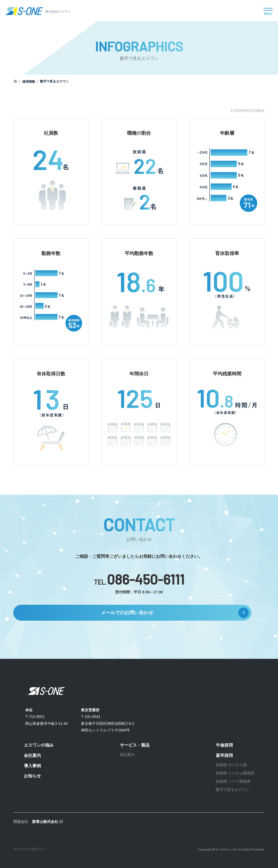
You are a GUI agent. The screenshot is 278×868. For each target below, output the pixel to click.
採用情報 (29, 81)
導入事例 (32, 766)
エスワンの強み (39, 745)
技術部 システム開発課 (235, 773)
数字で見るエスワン (233, 790)
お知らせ (32, 776)
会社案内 (32, 755)
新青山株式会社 (45, 822)
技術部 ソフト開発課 (233, 781)
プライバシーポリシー (29, 849)
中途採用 (224, 745)
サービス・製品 (135, 745)
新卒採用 (224, 755)
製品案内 (127, 755)
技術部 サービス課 (231, 765)
